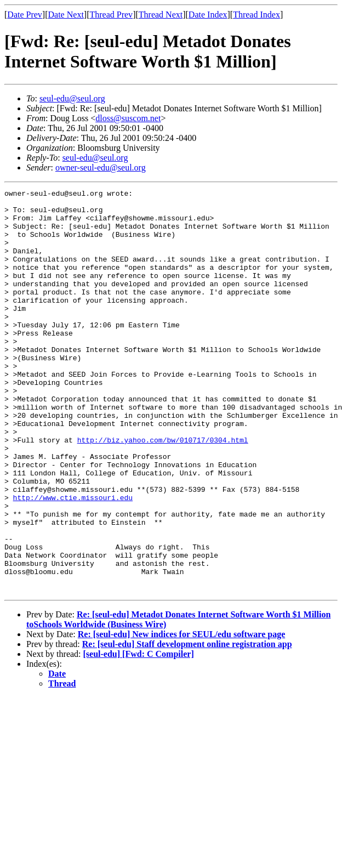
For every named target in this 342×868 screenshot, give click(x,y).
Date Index (208, 15)
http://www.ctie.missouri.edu (73, 560)
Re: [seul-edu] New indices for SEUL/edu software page (182, 715)
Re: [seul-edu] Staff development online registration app (187, 725)
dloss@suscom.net (128, 118)
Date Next (66, 15)
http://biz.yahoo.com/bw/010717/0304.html (163, 491)
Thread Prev (111, 15)
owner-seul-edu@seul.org (101, 168)
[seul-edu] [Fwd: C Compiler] (139, 734)
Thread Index (256, 15)
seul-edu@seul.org (72, 98)
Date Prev (25, 15)
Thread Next (161, 15)
